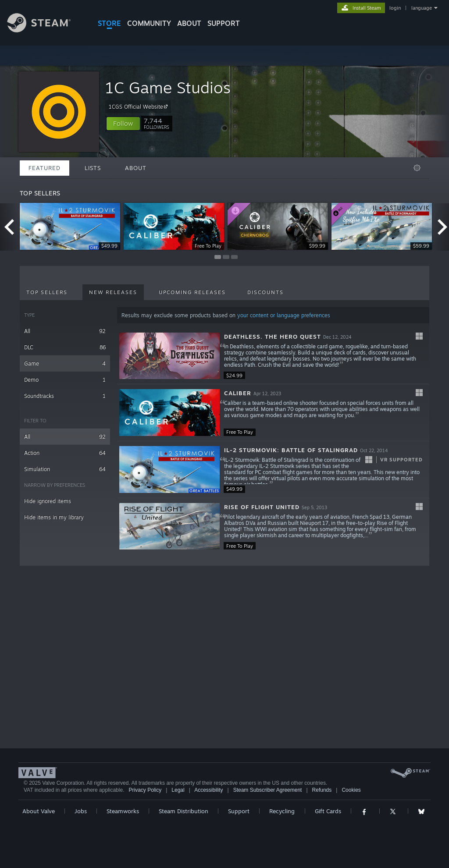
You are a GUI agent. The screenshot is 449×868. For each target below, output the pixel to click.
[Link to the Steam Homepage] (46, 30)
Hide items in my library (54, 517)
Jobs (81, 811)
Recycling (282, 811)
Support (239, 811)
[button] (123, 124)
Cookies (351, 790)
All (65, 331)
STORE (109, 23)
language (422, 8)
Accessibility (208, 790)
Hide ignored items (48, 501)
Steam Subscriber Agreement (268, 790)
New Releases (113, 292)
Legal (178, 790)
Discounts (265, 292)
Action (65, 453)
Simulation (65, 469)
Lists (93, 168)
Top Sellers (47, 292)
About (189, 23)
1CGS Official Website (139, 106)
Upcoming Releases (192, 292)
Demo (65, 380)
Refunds (322, 790)
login (395, 8)
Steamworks (123, 811)
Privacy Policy (145, 790)
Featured (45, 168)
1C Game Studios (168, 87)
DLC (65, 347)
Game (65, 363)
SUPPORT (224, 23)
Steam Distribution (184, 811)
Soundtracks (65, 396)
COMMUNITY (149, 23)
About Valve (39, 811)
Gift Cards (328, 811)
